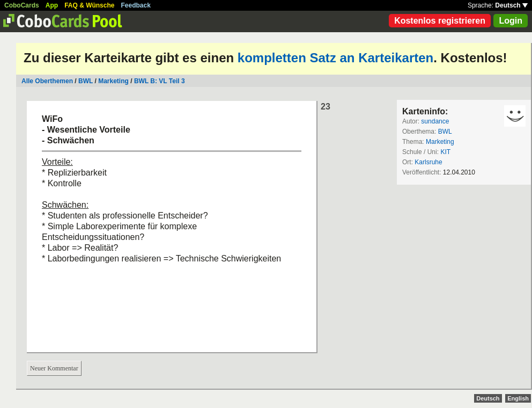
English (518, 398)
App (52, 5)
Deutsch (511, 5)
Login (511, 21)
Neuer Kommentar (54, 368)
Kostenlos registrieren (440, 21)
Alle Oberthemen (47, 81)
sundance (435, 121)
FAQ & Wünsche (89, 5)
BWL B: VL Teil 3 (160, 81)
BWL (86, 81)
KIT (445, 152)
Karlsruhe (428, 162)
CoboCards (22, 5)
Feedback (136, 5)
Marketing (113, 81)
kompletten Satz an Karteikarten (335, 58)
